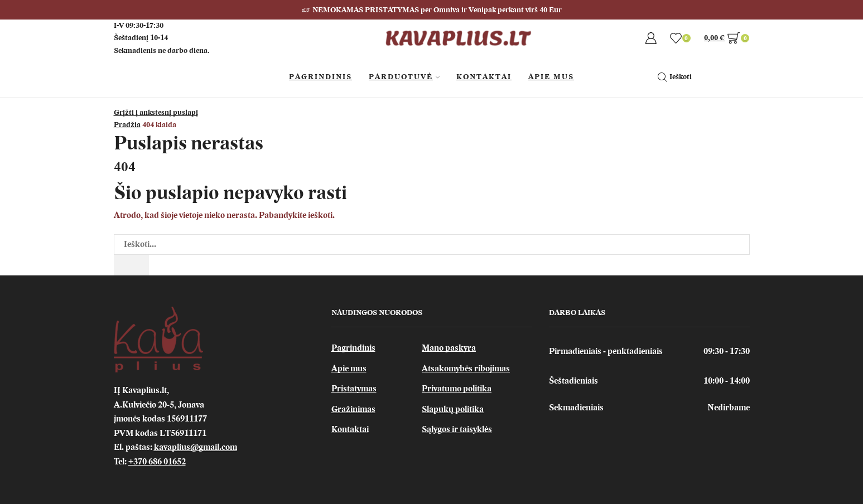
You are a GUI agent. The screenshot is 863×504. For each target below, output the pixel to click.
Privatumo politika (457, 389)
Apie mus (349, 369)
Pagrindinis (320, 77)
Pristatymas (354, 389)
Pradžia (127, 125)
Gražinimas (353, 409)
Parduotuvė (404, 77)
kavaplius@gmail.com (196, 447)
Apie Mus (551, 77)
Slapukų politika (453, 409)
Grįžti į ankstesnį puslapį (156, 112)
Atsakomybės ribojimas (466, 369)
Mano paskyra (449, 348)
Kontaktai (484, 77)
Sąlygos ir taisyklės (457, 429)
